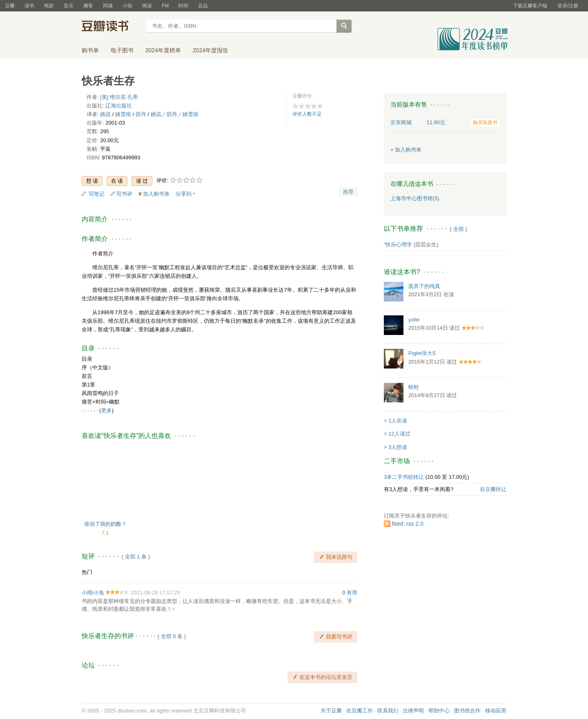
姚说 (105, 114)
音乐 (69, 6)
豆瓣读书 (111, 27)
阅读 (147, 6)
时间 (183, 6)
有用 (352, 593)
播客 (88, 6)
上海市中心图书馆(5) (415, 198)
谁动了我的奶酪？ (105, 524)
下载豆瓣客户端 (530, 6)
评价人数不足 (307, 114)
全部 (459, 229)
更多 (107, 410)
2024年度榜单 (163, 50)
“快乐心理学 (398, 245)
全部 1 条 (136, 557)
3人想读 (398, 447)
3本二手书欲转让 (404, 477)
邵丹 (141, 114)
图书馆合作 (467, 711)
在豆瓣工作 (360, 711)
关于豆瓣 (331, 711)
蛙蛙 (414, 387)
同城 (108, 6)
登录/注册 (568, 6)
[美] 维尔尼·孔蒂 (119, 97)
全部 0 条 (172, 636)
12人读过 (399, 434)
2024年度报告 (210, 50)
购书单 (90, 50)
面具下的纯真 (424, 286)
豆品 (203, 6)
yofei (414, 320)
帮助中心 (439, 711)
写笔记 (97, 194)
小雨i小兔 (93, 593)
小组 (127, 6)
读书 (29, 6)
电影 (49, 6)
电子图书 (122, 50)
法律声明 (413, 711)
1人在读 (398, 421)
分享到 (184, 194)
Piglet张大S (422, 353)
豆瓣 (10, 6)
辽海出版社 (119, 106)
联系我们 (388, 711)
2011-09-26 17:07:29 (155, 593)
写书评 (124, 194)
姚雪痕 (123, 114)
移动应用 (496, 711)
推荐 (348, 192)
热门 (87, 572)
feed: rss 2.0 (408, 524)
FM (165, 6)
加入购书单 (156, 194)
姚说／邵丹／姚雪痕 (175, 114)
